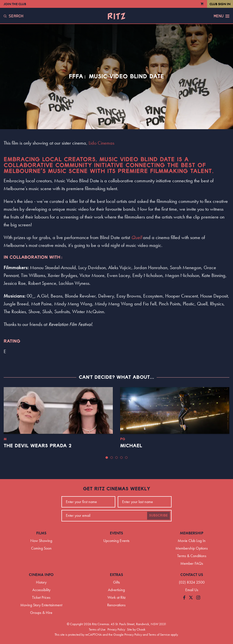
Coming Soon (41, 548)
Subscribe (158, 516)
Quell (136, 237)
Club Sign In (220, 4)
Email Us (192, 590)
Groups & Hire (41, 613)
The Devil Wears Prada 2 (38, 446)
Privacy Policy (116, 629)
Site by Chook (136, 629)
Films (41, 533)
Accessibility (41, 590)
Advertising (116, 590)
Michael (131, 446)
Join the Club (15, 4)
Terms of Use (97, 629)
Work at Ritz (116, 597)
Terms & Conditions (192, 556)
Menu (221, 16)
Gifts (116, 582)
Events (116, 533)
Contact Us (192, 575)
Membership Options (192, 548)
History (41, 582)
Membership (192, 533)
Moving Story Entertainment (41, 605)
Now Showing (41, 541)
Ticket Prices (41, 597)
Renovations (116, 605)
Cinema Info (41, 575)
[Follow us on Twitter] (191, 598)
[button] (107, 458)
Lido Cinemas (101, 143)
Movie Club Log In (192, 541)
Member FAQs (192, 563)
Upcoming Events (116, 541)
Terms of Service (159, 634)
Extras (116, 575)
